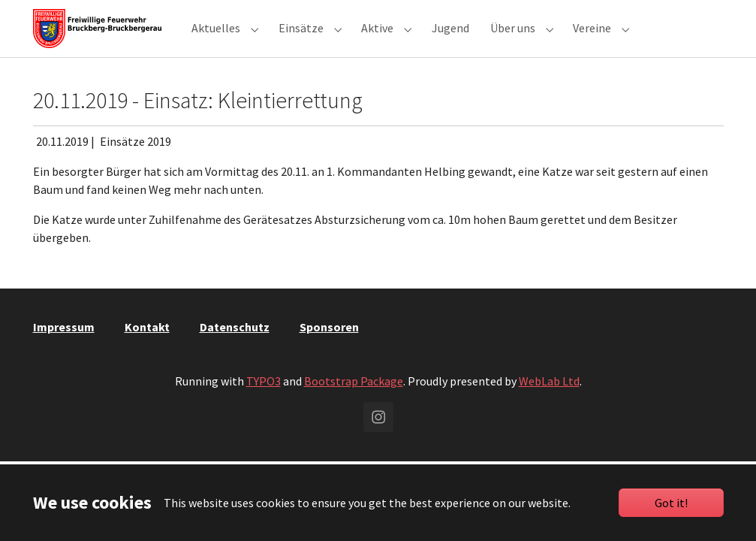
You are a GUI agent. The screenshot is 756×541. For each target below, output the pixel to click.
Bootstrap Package (354, 399)
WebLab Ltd (549, 399)
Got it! (671, 503)
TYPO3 (264, 399)
